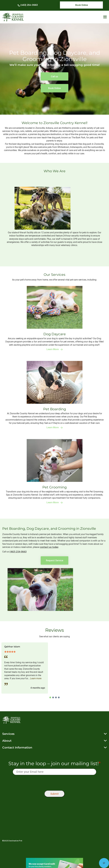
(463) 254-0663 (29, 5)
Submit (54, 794)
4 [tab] (59, 697)
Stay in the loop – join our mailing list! (54, 764)
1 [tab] (50, 697)
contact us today (49, 547)
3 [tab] (56, 697)
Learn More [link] (55, 349)
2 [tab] (53, 697)
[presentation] (55, 782)
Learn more (36, 678)
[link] (81, 5)
